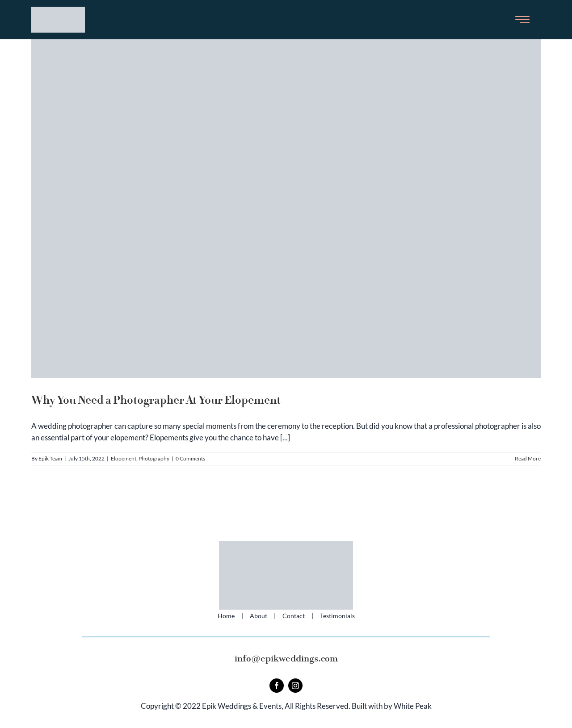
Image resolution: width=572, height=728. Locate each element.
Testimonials (337, 616)
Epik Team (50, 458)
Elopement (124, 458)
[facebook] (277, 686)
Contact (294, 616)
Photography (154, 458)
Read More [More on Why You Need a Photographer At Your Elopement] (528, 458)
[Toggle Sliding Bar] (522, 19)
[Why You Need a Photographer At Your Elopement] (286, 209)
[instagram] (295, 686)
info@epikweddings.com (286, 659)
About (259, 616)
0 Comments (190, 458)
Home (226, 616)
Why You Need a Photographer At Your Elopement (156, 400)
